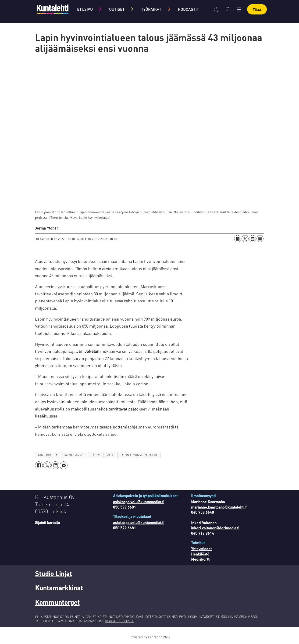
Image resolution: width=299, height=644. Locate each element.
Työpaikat (151, 9)
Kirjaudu (216, 9)
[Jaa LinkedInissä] (253, 239)
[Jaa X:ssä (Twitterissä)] (245, 239)
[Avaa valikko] (239, 9)
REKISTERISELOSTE (119, 621)
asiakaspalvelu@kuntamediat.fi (139, 502)
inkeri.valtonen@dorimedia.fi (215, 528)
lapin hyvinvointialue (139, 455)
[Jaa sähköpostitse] (260, 239)
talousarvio (74, 455)
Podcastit (189, 9)
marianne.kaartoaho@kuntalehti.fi (219, 507)
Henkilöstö (200, 554)
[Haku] (228, 9)
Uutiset (117, 9)
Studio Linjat (53, 573)
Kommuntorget (57, 602)
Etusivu (85, 9)
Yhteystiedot (201, 549)
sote (110, 455)
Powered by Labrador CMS (149, 637)
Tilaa (257, 9)
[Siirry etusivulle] (53, 9)
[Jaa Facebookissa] (238, 239)
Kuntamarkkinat (59, 588)
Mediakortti (201, 559)
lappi (95, 455)
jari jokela (47, 455)
